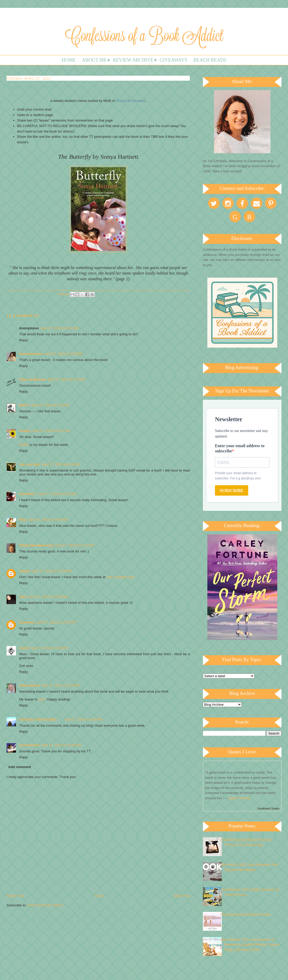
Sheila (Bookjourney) (36, 545)
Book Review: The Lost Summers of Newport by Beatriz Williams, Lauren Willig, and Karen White (250, 945)
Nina (23, 520)
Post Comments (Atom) (45, 905)
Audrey (25, 431)
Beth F (24, 405)
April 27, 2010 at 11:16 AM (74, 545)
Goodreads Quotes (268, 809)
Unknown (27, 622)
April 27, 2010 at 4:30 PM (83, 719)
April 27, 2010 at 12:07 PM (56, 622)
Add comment (20, 767)
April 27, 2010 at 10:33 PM (61, 745)
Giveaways (173, 60)
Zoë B (24, 648)
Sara (23, 597)
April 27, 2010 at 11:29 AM (52, 571)
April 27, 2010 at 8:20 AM (57, 494)
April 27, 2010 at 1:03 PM (49, 648)
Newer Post (15, 896)
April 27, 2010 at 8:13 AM (66, 379)
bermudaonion (31, 354)
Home (69, 60)
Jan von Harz (30, 464)
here (42, 699)
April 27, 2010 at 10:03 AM (48, 520)
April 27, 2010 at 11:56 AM (48, 597)
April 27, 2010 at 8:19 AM (61, 464)
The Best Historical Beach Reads (245, 914)
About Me (94, 60)
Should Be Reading (130, 101)
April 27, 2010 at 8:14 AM (50, 405)
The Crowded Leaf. (121, 577)
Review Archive (133, 60)
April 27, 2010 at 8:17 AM (51, 431)
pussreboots (29, 745)
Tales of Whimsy (32, 379)
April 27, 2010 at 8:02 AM (59, 328)
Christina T (28, 494)
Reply (23, 340)
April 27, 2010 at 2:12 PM (60, 685)
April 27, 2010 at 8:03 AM (63, 354)
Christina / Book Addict (38, 719)
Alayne (25, 571)
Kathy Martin (29, 685)
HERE (24, 445)
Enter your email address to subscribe (240, 448)
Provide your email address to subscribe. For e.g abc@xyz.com (238, 476)
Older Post (182, 896)
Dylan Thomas (240, 798)
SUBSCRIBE (232, 491)
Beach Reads (210, 60)
